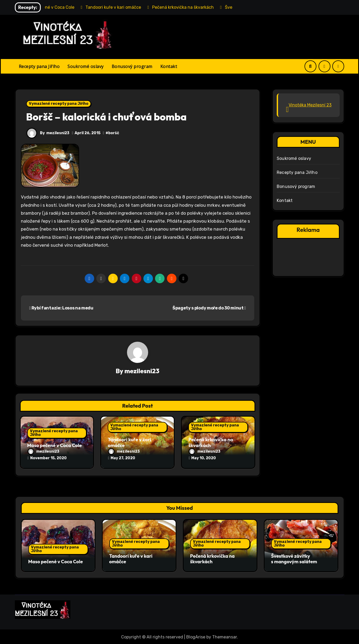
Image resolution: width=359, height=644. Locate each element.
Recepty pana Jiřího (39, 66)
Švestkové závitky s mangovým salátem (294, 559)
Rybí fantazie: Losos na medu (61, 308)
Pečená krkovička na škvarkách (211, 443)
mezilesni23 (58, 133)
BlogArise (196, 636)
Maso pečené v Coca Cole (55, 445)
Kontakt (169, 66)
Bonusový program (132, 66)
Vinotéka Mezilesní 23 (310, 105)
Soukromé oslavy (86, 66)
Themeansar (224, 636)
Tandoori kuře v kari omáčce (129, 443)
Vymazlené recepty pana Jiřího (59, 104)
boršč (114, 133)
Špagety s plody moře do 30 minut (209, 308)
